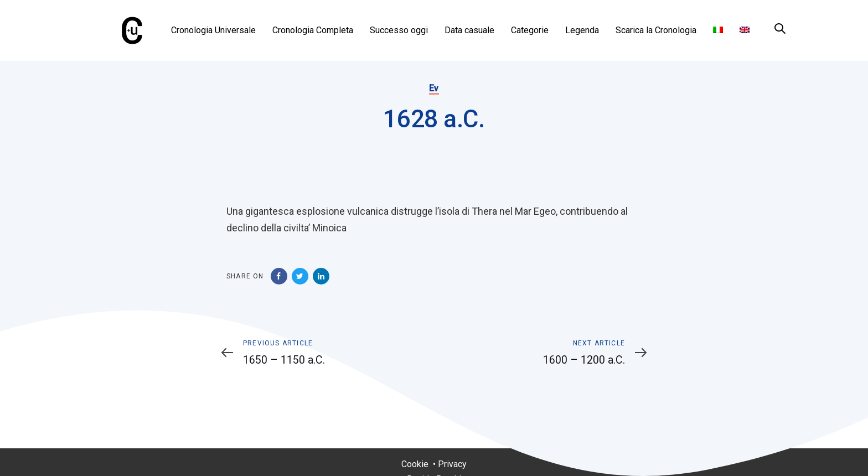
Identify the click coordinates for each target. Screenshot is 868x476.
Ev (434, 88)
